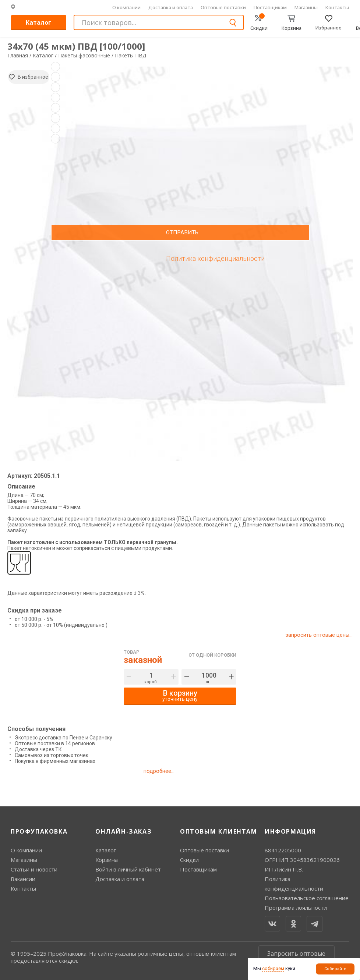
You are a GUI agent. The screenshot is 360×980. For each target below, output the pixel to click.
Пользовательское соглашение (307, 898)
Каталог (38, 22)
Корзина (107, 860)
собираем (273, 968)
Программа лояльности (296, 908)
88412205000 (283, 850)
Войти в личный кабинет (128, 869)
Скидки (189, 860)
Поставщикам (270, 7)
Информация (290, 831)
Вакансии (23, 879)
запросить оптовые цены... (319, 635)
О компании (126, 7)
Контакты (337, 7)
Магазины (306, 7)
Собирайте (335, 969)
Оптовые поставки (223, 7)
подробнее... (159, 771)
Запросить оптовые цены (296, 957)
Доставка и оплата (171, 7)
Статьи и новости (34, 869)
